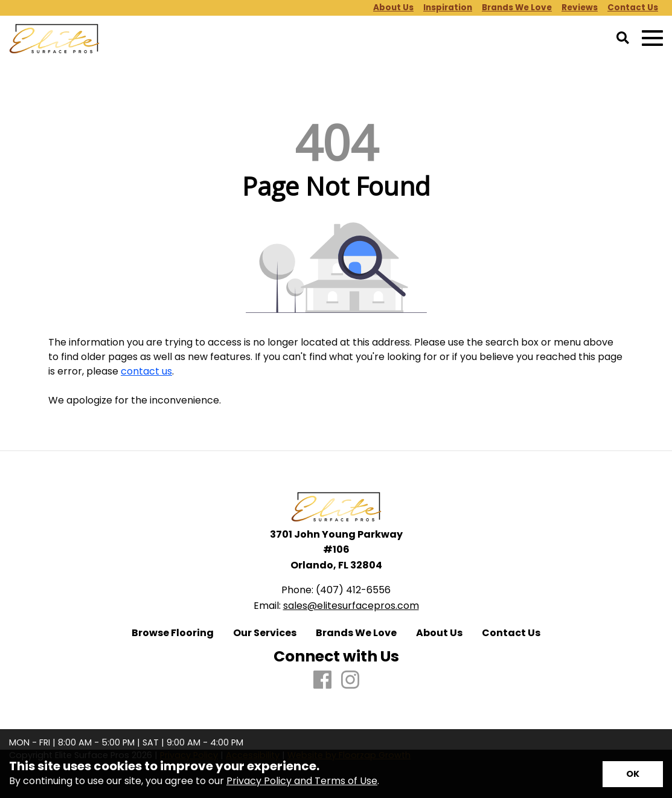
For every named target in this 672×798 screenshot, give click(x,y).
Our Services (265, 633)
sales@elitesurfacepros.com (351, 606)
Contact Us (511, 633)
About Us (439, 633)
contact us (146, 371)
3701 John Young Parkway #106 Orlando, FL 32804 (336, 550)
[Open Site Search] (623, 39)
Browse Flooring (173, 633)
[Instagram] (350, 681)
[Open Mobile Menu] (652, 38)
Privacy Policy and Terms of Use (302, 781)
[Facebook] (322, 681)
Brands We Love (356, 633)
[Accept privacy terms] (633, 774)
